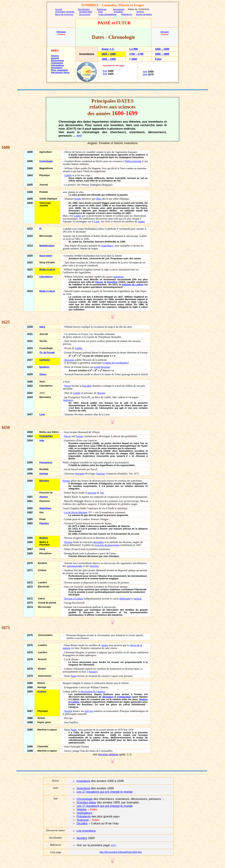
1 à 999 (133, 49)
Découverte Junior (60, 72)
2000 (134, 59)
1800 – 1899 (162, 54)
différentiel (125, 599)
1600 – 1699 (109, 54)
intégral (138, 599)
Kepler (78, 199)
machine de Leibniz (133, 285)
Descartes (69, 360)
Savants (55, 58)
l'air (102, 493)
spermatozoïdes (75, 566)
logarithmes (107, 246)
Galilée (68, 175)
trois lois (89, 711)
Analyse (42, 691)
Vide (42, 440)
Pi (40, 229)
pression (92, 493)
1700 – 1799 (136, 54)
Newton (101, 393)
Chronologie (85, 799)
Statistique (45, 508)
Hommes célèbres (108, 755)
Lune (97, 221)
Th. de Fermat (47, 352)
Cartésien (45, 360)
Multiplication (47, 246)
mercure (68, 400)
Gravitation (57, 68)
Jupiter (141, 221)
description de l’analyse (93, 692)
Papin (74, 676)
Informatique (57, 65)
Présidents (84, 816)
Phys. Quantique (59, 70)
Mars (99, 199)
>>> (105, 71)
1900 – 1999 (109, 59)
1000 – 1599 (162, 49)
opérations (119, 277)
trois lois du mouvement (107, 545)
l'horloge (101, 474)
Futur (158, 59)
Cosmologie (46, 161)
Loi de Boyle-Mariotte (76, 512)
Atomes (44, 497)
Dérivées (44, 481)
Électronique (57, 61)
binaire (93, 672)
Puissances (46, 462)
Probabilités (46, 436)
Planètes (44, 523)
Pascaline (112, 282)
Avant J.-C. (108, 49)
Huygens (80, 474)
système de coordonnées (116, 363)
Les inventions (86, 831)
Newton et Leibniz (74, 599)
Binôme (44, 538)
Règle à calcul (47, 269)
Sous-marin (46, 256)
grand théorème (102, 367)
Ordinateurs (57, 63)
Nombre (82, 838)
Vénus (43, 374)
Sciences (83, 820)
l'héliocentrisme (133, 161)
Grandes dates (86, 802)
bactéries (94, 566)
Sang (42, 327)
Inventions (83, 781)
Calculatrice (46, 277)
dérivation (108, 697)
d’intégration (124, 697)
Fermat (79, 436)
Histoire (55, 56)
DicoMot (82, 823)
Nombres (44, 367)
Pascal (99, 282)
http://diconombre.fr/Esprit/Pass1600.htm (121, 852)
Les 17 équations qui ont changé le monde (105, 792)
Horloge (44, 474)
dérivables (99, 542)
